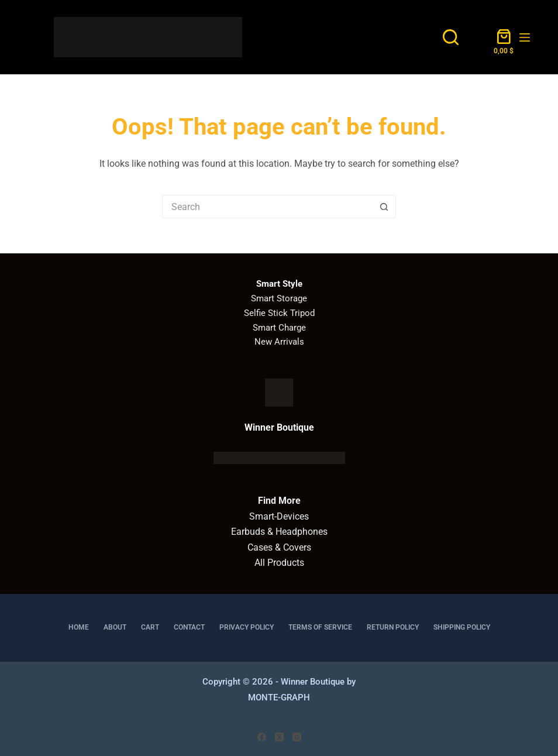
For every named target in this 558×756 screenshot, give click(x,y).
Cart (150, 627)
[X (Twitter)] (279, 737)
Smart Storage (279, 298)
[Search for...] (267, 207)
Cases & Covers (279, 547)
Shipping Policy (462, 627)
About (115, 627)
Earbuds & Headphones (279, 532)
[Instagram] (297, 737)
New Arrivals (279, 342)
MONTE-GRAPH (279, 697)
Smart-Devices (279, 516)
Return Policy (393, 627)
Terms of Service (320, 627)
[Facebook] (262, 737)
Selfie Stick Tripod (279, 313)
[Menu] (525, 37)
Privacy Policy (247, 627)
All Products (279, 563)
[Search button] (384, 207)
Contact (189, 627)
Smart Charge (279, 328)
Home (79, 627)
